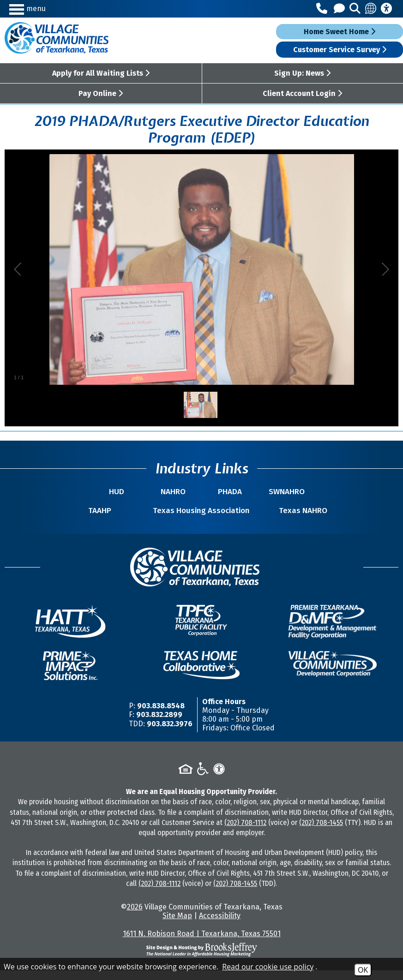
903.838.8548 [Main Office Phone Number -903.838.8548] (161, 715)
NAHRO (178, 492)
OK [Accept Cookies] (363, 970)
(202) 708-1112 (245, 832)
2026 (135, 917)
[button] (57, 9)
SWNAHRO (274, 492)
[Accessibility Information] (386, 9)
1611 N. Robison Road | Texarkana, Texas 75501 (202, 943)
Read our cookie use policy (268, 967)
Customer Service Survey (340, 50)
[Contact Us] (341, 9)
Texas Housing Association (201, 515)
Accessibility (220, 925)
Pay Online (101, 93)
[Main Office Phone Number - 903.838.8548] (323, 9)
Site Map (177, 925)
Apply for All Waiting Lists (101, 73)
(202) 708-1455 (321, 832)
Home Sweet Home (340, 32)
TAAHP (108, 520)
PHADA (226, 492)
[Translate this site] (371, 9)
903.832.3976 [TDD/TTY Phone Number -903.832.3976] (170, 733)
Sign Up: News (302, 73)
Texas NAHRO (296, 520)
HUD (129, 492)
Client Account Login (302, 93)
